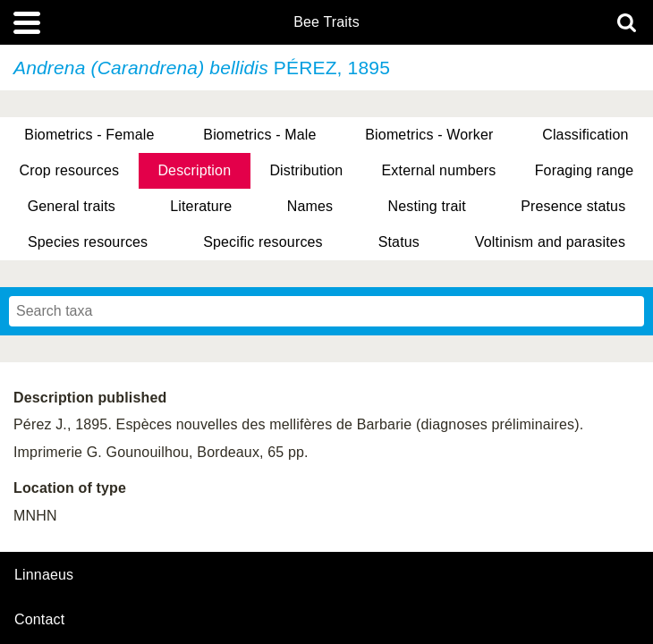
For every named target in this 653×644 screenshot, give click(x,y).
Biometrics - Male (259, 135)
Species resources (88, 242)
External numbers (439, 170)
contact (39, 619)
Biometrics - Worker (429, 135)
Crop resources (70, 170)
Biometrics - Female (89, 135)
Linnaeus (44, 575)
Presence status (573, 206)
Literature (201, 206)
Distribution (306, 170)
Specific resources (263, 242)
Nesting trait (426, 206)
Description (194, 170)
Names (310, 206)
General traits (72, 206)
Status (399, 242)
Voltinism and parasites (550, 242)
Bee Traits (326, 22)
